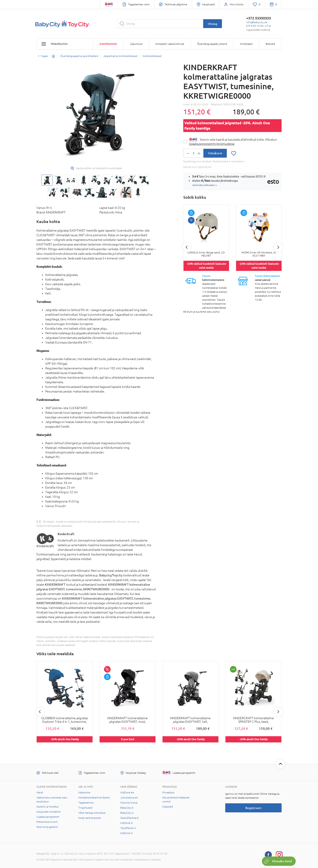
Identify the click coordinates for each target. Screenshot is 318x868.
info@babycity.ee (257, 22)
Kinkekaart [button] (246, 44)
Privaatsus (168, 793)
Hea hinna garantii (47, 827)
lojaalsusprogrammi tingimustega (212, 144)
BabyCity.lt (127, 808)
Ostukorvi (215, 153)
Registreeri (253, 808)
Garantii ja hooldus (47, 807)
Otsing (213, 24)
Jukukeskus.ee (129, 798)
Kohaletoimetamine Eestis (94, 798)
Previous (187, 247)
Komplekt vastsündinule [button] (170, 44)
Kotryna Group (129, 803)
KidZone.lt (127, 823)
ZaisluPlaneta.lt (130, 818)
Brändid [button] (270, 44)
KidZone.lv (127, 833)
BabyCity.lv (127, 813)
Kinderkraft (66, 534)
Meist (40, 793)
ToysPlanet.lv (128, 828)
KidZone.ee (127, 793)
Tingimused (85, 808)
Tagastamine (86, 803)
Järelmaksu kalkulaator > (205, 185)
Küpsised (168, 807)
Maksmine (84, 793)
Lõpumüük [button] (136, 44)
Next (278, 247)
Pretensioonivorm (47, 822)
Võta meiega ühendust (92, 813)
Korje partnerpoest (90, 818)
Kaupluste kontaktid (48, 812)
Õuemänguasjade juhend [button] (212, 44)
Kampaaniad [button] (108, 44)
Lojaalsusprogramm (48, 817)
